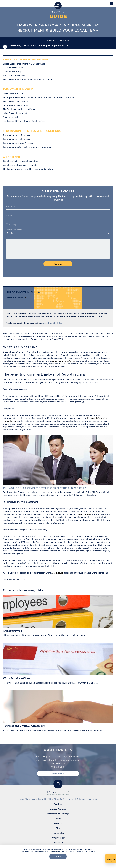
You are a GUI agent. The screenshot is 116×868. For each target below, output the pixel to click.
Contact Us (58, 842)
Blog (58, 828)
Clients (58, 818)
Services (58, 804)
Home (22, 799)
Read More (58, 773)
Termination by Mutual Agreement (24, 726)
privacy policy (89, 851)
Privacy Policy (58, 838)
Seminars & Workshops (58, 814)
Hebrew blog (58, 833)
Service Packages (58, 809)
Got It (58, 856)
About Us (58, 823)
